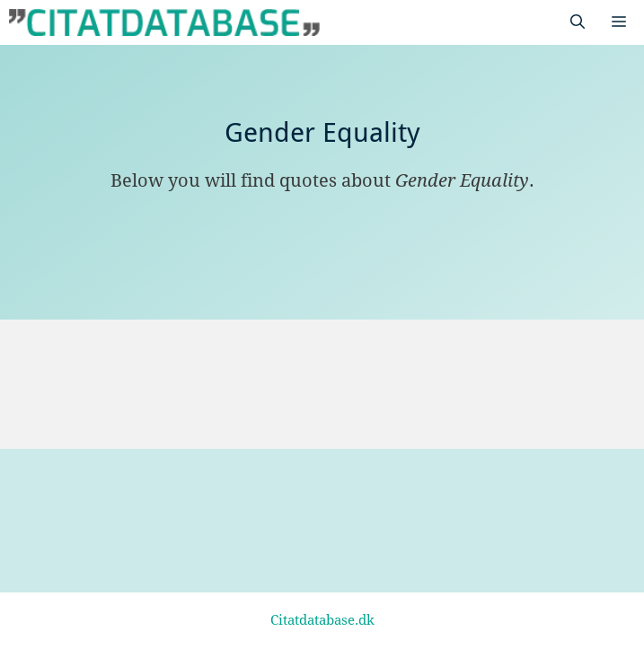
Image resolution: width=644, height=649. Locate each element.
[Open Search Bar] (578, 22)
